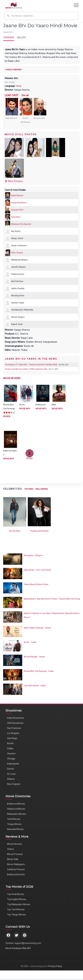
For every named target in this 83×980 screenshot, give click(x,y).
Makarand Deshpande (21, 224)
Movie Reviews (15, 844)
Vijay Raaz (16, 217)
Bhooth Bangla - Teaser (34, 657)
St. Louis (11, 774)
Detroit (11, 769)
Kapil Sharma (11, 118)
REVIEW (7, 416)
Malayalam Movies (17, 814)
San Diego (12, 738)
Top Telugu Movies (17, 915)
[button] (41, 16)
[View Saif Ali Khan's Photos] (15, 512)
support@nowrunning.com (28, 943)
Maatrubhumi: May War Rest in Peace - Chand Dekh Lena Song (52, 599)
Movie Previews (15, 854)
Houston (11, 754)
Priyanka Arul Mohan (39, 531)
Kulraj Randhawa (19, 203)
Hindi (19, 86)
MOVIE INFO (25, 409)
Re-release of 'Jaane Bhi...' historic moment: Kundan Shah (31, 365)
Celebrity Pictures (16, 869)
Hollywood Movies (16, 809)
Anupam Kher (39, 118)
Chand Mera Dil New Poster (36, 584)
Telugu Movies (14, 824)
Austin (10, 743)
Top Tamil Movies (16, 909)
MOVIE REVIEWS (12, 378)
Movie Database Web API (18, 948)
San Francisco (14, 728)
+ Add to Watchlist (13, 70)
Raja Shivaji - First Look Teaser (38, 570)
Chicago (11, 759)
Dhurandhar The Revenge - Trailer (39, 671)
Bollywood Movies (16, 804)
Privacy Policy (55, 966)
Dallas (10, 748)
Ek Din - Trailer (30, 642)
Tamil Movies (14, 819)
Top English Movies (17, 899)
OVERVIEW (9, 38)
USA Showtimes (15, 723)
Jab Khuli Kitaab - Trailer (35, 686)
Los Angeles (13, 733)
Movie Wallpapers (16, 864)
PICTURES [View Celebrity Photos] (29, 489)
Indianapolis (13, 764)
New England (14, 784)
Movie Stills (13, 859)
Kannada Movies (15, 829)
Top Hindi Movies (16, 894)
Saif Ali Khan (15, 531)
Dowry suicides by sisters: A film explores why (26, 369)
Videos (11, 849)
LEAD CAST (12, 95)
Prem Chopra (17, 253)
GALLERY (22, 38)
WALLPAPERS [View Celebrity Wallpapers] (42, 489)
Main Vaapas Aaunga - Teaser (37, 628)
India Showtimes (15, 718)
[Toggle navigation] (76, 5)
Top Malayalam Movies (19, 904)
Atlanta (11, 779)
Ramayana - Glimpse (33, 555)
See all (25, 95)
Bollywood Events (16, 874)
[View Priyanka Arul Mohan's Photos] (39, 512)
